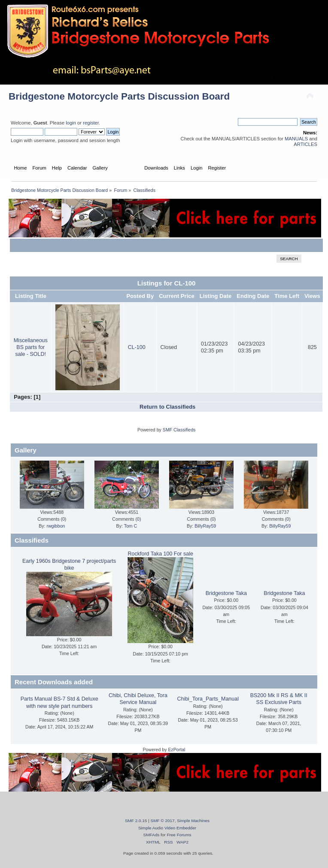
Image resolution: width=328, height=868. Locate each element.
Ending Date (253, 296)
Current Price (177, 296)
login (71, 123)
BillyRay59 (205, 526)
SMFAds (152, 835)
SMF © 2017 (163, 821)
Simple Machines (193, 821)
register (91, 123)
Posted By (140, 296)
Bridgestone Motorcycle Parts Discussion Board (119, 96)
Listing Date (216, 296)
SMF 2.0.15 (136, 821)
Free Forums (179, 835)
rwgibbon (56, 526)
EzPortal (176, 750)
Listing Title (31, 296)
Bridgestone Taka (226, 593)
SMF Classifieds (179, 430)
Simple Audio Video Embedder (167, 828)
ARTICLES (305, 144)
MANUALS (296, 139)
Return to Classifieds (167, 407)
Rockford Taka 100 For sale (161, 554)
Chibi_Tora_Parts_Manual (208, 699)
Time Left (287, 296)
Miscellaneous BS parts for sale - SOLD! (31, 347)
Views (312, 296)
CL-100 (137, 347)
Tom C (131, 526)
